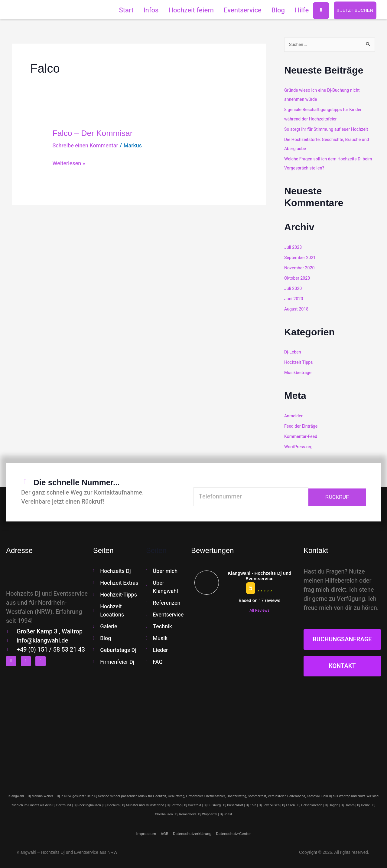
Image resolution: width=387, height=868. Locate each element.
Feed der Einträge (302, 426)
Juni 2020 (294, 298)
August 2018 (297, 309)
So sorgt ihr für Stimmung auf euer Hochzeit (329, 130)
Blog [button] (275, 11)
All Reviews (259, 609)
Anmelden (294, 415)
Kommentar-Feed (302, 436)
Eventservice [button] (239, 11)
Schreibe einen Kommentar (89, 146)
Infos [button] (148, 11)
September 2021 (301, 258)
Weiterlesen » (70, 164)
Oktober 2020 (298, 278)
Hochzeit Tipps (299, 362)
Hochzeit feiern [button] (188, 11)
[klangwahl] (193, 730)
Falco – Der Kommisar (100, 133)
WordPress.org (299, 446)
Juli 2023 (294, 247)
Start (123, 11)
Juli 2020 (294, 288)
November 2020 (300, 268)
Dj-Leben (293, 352)
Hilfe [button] (298, 11)
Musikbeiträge (299, 372)
